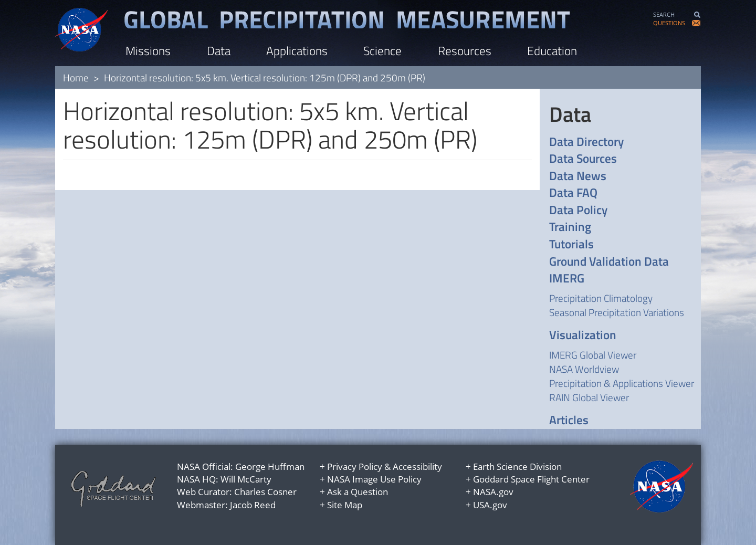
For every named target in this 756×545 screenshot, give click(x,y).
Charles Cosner (265, 492)
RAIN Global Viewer (589, 397)
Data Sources (583, 159)
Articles (569, 420)
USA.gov (490, 505)
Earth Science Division (517, 467)
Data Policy (578, 210)
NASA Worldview (584, 369)
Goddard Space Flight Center (531, 479)
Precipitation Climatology (601, 298)
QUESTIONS (669, 23)
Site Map (345, 505)
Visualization (583, 335)
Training (570, 227)
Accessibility (417, 467)
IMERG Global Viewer (593, 355)
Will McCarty (246, 479)
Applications (297, 51)
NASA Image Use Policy (374, 479)
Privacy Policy (355, 467)
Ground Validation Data (609, 262)
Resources (465, 51)
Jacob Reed (253, 505)
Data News (578, 176)
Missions (148, 51)
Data (219, 51)
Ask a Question (358, 492)
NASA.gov (493, 492)
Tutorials (571, 244)
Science (382, 51)
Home (76, 77)
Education (552, 51)
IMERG (567, 279)
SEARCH (664, 14)
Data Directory (586, 142)
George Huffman (270, 467)
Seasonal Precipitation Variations (617, 312)
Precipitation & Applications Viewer (622, 383)
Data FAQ (573, 193)
